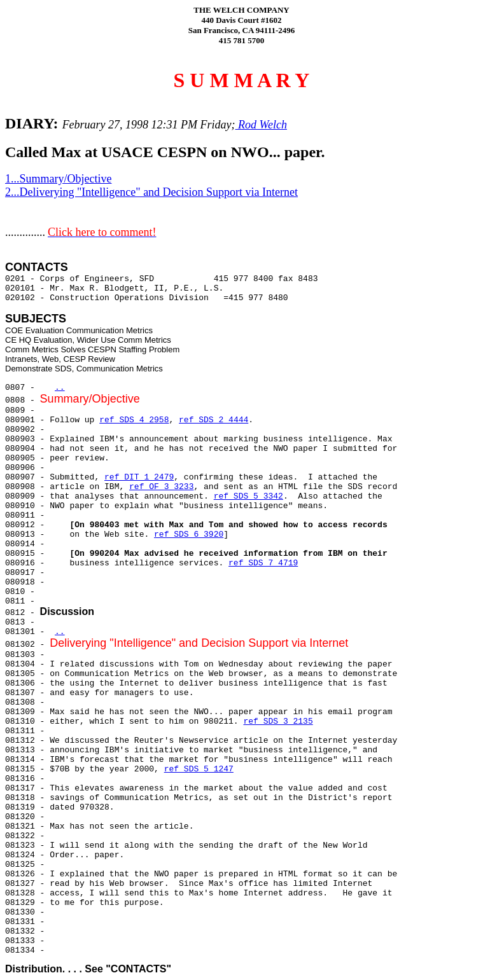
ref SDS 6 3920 (189, 535)
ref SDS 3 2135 (278, 721)
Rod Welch (261, 125)
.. (60, 388)
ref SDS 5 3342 (248, 496)
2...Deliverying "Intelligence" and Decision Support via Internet (151, 192)
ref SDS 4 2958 (134, 420)
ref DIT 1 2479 (139, 477)
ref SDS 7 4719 (263, 563)
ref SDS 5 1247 (199, 769)
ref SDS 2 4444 (213, 420)
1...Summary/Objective (58, 179)
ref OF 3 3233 (161, 487)
